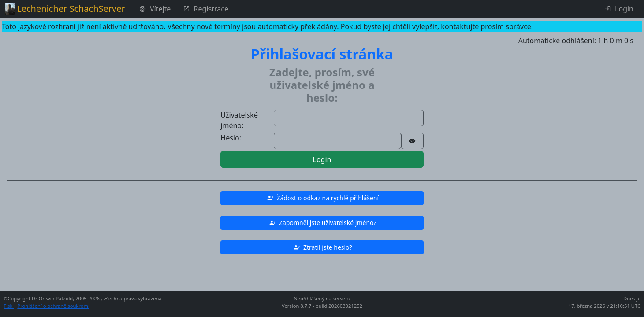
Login (322, 159)
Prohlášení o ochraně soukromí (53, 306)
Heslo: (231, 138)
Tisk (9, 306)
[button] (322, 198)
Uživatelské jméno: (239, 120)
